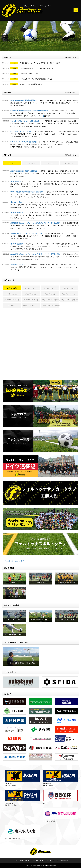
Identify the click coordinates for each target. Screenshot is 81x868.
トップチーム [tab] (69, 163)
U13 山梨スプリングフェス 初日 (45, 134)
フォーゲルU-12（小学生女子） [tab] (51, 300)
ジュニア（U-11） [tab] (31, 294)
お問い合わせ (64, 861)
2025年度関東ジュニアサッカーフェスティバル (44, 236)
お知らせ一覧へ (70, 57)
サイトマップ (51, 861)
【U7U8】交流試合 (44, 205)
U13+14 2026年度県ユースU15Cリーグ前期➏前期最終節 (44, 113)
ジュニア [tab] (12, 163)
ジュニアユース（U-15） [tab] (31, 300)
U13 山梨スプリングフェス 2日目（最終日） (44, 124)
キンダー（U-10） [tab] (12, 294)
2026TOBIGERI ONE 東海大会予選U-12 (44, 103)
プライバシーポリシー (22, 861)
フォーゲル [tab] (50, 163)
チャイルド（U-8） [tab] (50, 288)
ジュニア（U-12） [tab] (50, 294)
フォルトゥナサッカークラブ (14, 561)
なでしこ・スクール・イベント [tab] (31, 306)
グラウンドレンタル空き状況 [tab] (51, 306)
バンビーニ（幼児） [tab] (12, 288)
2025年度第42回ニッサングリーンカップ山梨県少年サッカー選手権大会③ (45, 226)
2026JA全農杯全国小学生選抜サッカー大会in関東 (44, 194)
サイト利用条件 (38, 861)
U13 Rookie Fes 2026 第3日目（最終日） (44, 144)
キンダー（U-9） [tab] (69, 288)
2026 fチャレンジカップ (45, 267)
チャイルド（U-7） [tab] (31, 288)
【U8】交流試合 (44, 184)
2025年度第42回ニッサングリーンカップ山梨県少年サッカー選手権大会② (45, 257)
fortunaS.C (41, 865)
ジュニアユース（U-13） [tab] (69, 294)
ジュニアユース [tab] (31, 163)
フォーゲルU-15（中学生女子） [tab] (70, 300)
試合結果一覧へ (70, 155)
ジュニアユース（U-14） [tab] (12, 300)
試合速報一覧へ (70, 92)
